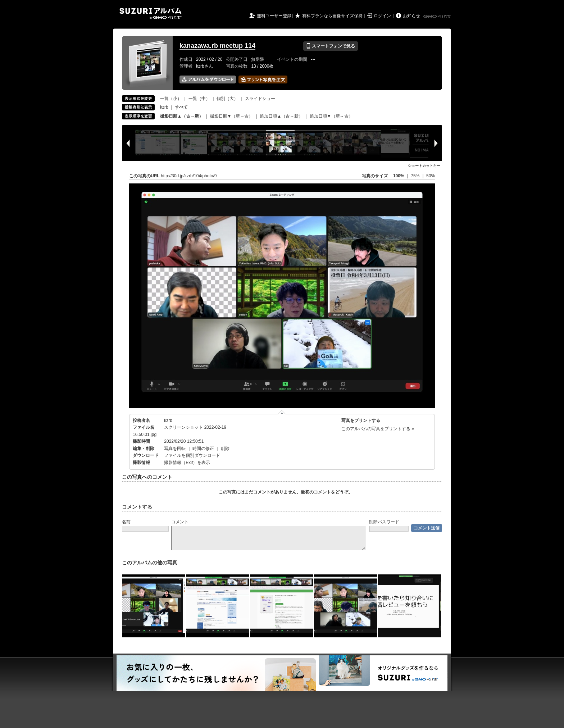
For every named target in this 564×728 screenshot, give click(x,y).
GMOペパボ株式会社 (438, 17)
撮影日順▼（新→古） (232, 116)
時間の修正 (203, 449)
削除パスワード (384, 522)
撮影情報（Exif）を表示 (187, 463)
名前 (126, 522)
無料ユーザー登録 (274, 16)
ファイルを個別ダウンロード (192, 455)
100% (399, 176)
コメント (180, 522)
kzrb (164, 107)
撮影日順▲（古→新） (182, 116)
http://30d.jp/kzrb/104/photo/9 (189, 176)
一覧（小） (171, 99)
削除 (225, 449)
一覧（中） (199, 99)
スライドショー (260, 99)
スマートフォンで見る (330, 46)
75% (416, 176)
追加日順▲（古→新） (281, 116)
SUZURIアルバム (151, 13)
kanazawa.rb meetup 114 (217, 46)
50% (431, 176)
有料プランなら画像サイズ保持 (332, 16)
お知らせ (411, 16)
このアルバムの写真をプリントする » (378, 429)
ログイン (382, 16)
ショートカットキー (424, 166)
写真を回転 (175, 449)
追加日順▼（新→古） (331, 116)
